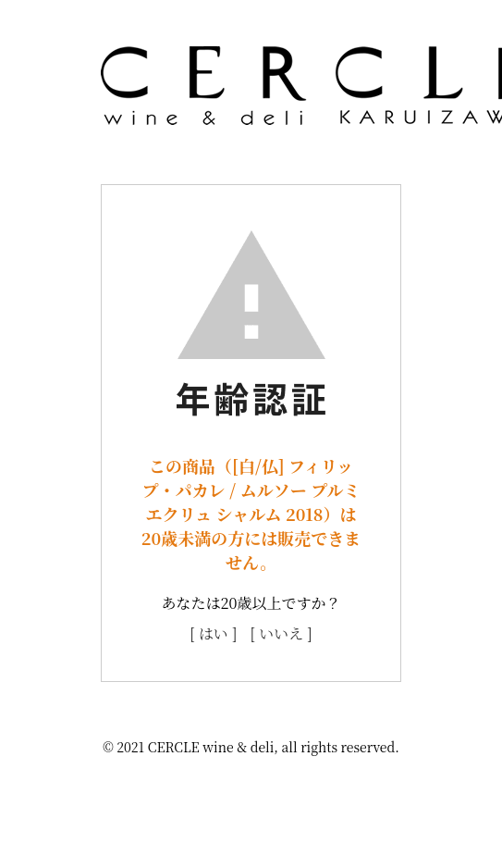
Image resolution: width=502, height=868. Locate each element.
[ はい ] (213, 633)
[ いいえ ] (282, 633)
